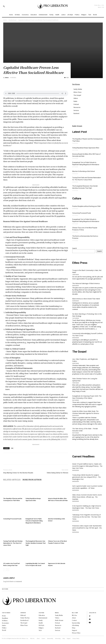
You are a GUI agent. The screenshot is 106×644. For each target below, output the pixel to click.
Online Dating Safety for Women (58, 473)
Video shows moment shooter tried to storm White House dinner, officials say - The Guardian (87, 497)
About (74, 618)
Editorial (23, 615)
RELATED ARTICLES (12, 480)
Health (41, 623)
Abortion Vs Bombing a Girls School (84, 171)
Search (75, 248)
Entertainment (43, 618)
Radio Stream (59, 620)
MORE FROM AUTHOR (32, 480)
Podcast (76, 104)
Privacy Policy (76, 633)
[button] (4, 6)
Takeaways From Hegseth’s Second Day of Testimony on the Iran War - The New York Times (86, 517)
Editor (7, 78)
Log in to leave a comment (13, 581)
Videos (76, 98)
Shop (74, 628)
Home (5, 20)
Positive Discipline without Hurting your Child (86, 206)
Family (41, 620)
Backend (76, 113)
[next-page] (8, 569)
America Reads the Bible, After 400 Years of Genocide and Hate (86, 155)
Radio (75, 101)
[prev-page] (5, 569)
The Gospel (77, 95)
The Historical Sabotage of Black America (86, 283)
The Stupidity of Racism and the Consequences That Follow (87, 140)
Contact (74, 620)
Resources (77, 107)
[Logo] (53, 6)
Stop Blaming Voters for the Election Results (18, 473)
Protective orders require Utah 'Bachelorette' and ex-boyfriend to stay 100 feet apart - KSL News (87, 528)
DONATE (64, 439)
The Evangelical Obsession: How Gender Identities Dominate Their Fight (36, 543)
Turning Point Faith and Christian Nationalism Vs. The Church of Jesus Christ (13, 543)
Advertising (75, 625)
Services (76, 110)
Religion (41, 628)
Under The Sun (25, 618)
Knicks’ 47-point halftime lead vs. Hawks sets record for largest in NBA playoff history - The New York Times (87, 466)
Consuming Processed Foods (12, 519)
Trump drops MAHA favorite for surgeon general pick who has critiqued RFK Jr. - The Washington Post (86, 477)
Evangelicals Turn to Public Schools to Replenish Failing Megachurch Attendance (34, 521)
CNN (12, 448)
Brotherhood (13, 20)
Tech (40, 630)
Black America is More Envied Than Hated (86, 299)
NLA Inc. (75, 615)
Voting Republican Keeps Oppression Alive (86, 148)
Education (42, 615)
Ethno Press (77, 92)
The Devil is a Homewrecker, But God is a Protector (85, 237)
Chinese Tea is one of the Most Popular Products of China (85, 229)
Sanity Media (78, 89)
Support (74, 630)
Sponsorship (76, 623)
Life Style (41, 625)
